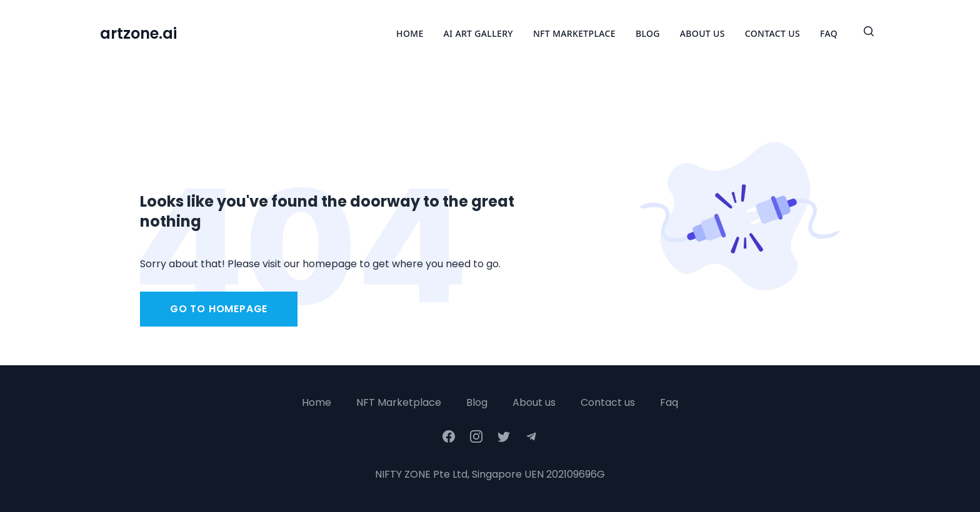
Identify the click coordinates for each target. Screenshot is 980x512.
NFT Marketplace (574, 33)
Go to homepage (219, 309)
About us (534, 402)
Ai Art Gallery (478, 33)
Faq (669, 402)
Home (410, 33)
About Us (702, 33)
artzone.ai (138, 34)
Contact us (608, 402)
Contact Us (772, 33)
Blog (648, 33)
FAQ (829, 33)
